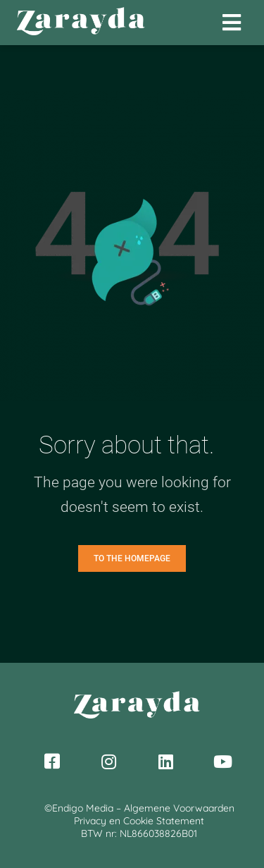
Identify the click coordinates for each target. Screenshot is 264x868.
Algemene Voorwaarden (179, 808)
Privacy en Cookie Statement (139, 821)
